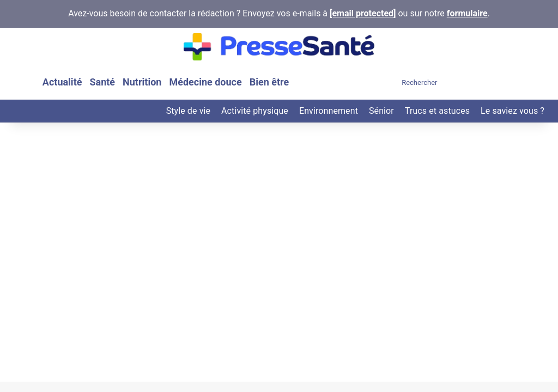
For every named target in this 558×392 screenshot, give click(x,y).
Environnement (329, 111)
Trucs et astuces (437, 111)
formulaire (467, 13)
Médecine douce (205, 82)
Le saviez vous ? (512, 111)
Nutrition (142, 82)
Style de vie (188, 111)
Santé (102, 82)
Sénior (381, 111)
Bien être (269, 82)
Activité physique (255, 111)
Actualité (62, 82)
